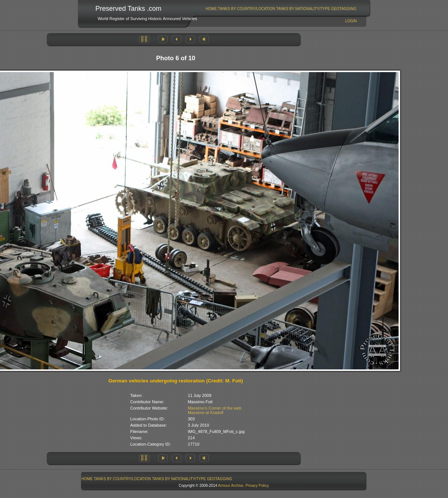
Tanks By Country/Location (247, 9)
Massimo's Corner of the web (215, 408)
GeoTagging (344, 9)
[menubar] (281, 9)
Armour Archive (231, 486)
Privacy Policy (257, 486)
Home (211, 9)
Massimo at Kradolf (206, 413)
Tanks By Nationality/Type (303, 9)
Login (351, 21)
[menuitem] (211, 9)
